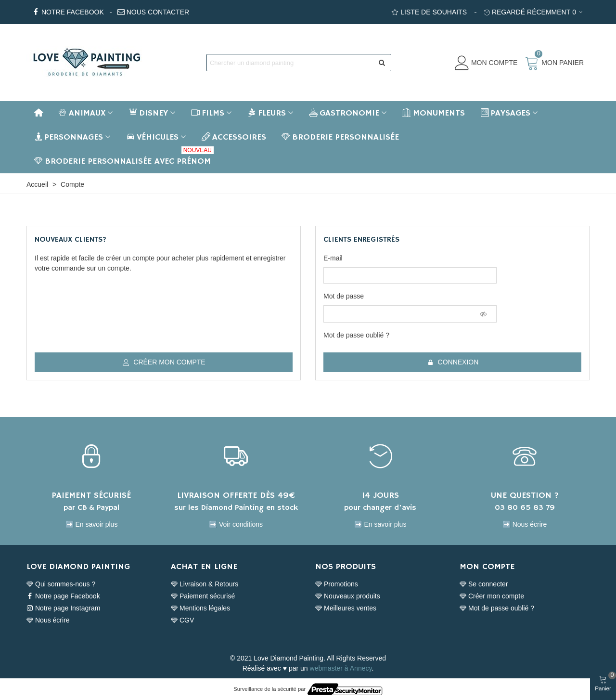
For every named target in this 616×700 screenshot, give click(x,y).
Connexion (453, 362)
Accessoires (234, 137)
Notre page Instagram (63, 608)
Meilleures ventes (346, 608)
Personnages (69, 137)
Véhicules (152, 137)
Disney (148, 113)
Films (208, 113)
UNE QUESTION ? (525, 495)
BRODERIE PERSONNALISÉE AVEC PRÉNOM (124, 158)
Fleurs (267, 113)
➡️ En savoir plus (92, 524)
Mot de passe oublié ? (356, 335)
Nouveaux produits (348, 596)
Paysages (505, 113)
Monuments (434, 113)
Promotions (337, 584)
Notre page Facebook (63, 596)
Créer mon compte (164, 362)
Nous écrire (48, 620)
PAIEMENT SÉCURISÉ (91, 495)
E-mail (333, 258)
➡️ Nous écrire (525, 524)
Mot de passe (344, 296)
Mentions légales (200, 608)
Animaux (82, 113)
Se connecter (484, 584)
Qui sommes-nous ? (61, 584)
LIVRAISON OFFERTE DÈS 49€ (236, 495)
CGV (182, 620)
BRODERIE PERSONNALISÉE (340, 137)
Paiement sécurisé (203, 596)
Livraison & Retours (205, 584)
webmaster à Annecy (341, 668)
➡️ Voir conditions (236, 524)
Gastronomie (344, 113)
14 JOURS (380, 495)
